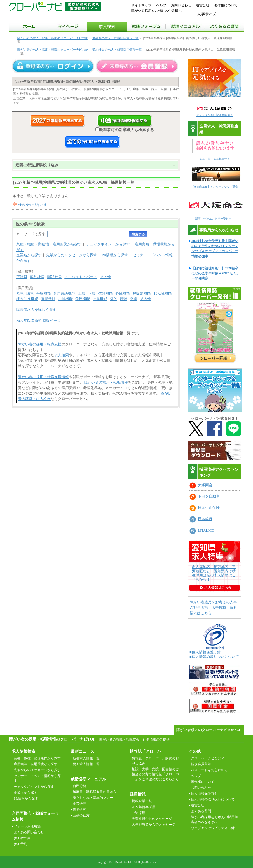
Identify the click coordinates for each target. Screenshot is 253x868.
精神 (124, 299)
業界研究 (79, 809)
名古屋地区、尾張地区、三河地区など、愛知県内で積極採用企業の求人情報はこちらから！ (214, 573)
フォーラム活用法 (27, 826)
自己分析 (79, 786)
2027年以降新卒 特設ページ (38, 321)
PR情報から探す (115, 255)
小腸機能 (65, 299)
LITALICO (206, 530)
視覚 (20, 293)
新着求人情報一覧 (86, 758)
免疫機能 (83, 299)
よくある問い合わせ (29, 832)
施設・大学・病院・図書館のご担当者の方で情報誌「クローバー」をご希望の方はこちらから (155, 774)
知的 (114, 299)
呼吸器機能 (142, 293)
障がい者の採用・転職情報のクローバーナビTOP (52, 739)
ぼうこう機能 (27, 299)
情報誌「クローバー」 (149, 751)
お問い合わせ (181, 5)
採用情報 (138, 794)
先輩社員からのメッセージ (152, 819)
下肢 (92, 293)
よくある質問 (201, 811)
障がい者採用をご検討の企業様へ (156, 11)
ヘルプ (161, 5)
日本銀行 (205, 519)
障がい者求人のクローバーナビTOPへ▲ (209, 730)
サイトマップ (141, 5)
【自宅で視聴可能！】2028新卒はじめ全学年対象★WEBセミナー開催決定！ (215, 273)
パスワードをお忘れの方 (209, 770)
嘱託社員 (55, 277)
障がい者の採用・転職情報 (106, 382)
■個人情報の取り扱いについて (214, 657)
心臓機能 (123, 293)
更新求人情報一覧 (86, 764)
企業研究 (79, 804)
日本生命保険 (209, 508)
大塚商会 (205, 485)
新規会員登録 (201, 764)
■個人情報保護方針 (205, 652)
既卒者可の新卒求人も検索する (125, 130)
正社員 (22, 277)
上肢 (82, 293)
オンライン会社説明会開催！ (215, 115)
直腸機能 (48, 299)
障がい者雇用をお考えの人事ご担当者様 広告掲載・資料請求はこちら (213, 608)
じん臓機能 (163, 293)
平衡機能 (44, 293)
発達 (133, 299)
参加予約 (20, 844)
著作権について (226, 5)
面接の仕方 (81, 815)
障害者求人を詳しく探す (36, 310)
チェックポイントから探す (108, 244)
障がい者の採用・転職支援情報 (43, 377)
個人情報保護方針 (204, 793)
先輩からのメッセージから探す (72, 255)
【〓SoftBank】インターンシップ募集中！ (216, 187)
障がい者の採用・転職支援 (40, 344)
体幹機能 (106, 293)
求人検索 (62, 355)
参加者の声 (22, 838)
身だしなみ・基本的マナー (93, 798)
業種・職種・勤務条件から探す (37, 758)
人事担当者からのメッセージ (154, 825)
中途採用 (139, 813)
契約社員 (37, 277)
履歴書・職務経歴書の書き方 (95, 792)
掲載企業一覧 (142, 801)
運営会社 (203, 5)
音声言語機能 (64, 293)
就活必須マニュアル (88, 779)
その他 (105, 277)
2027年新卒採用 (144, 807)
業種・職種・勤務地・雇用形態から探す (49, 244)
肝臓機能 (100, 299)
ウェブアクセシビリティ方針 (213, 828)
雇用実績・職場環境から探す (36, 764)
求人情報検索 (24, 751)
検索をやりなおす (33, 205)
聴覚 (30, 293)
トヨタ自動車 (209, 496)
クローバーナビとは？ (208, 758)
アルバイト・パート (81, 277)
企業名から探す (29, 255)
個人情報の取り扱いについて (213, 799)
